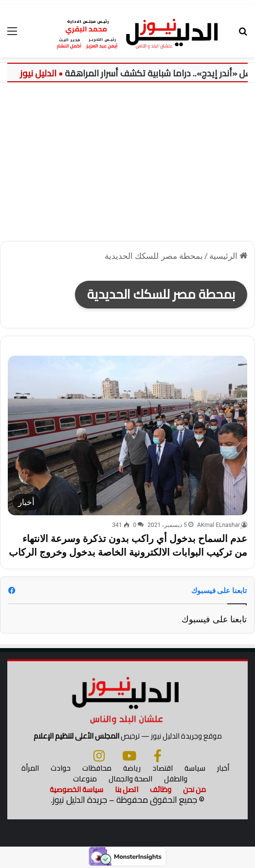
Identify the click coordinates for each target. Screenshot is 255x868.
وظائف (161, 789)
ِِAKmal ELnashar (219, 525)
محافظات (97, 768)
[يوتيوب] (129, 756)
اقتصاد (163, 768)
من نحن (194, 789)
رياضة (132, 768)
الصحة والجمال (130, 779)
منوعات (85, 779)
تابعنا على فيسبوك (214, 619)
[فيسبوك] (158, 756)
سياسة (195, 768)
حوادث (61, 768)
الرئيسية (228, 256)
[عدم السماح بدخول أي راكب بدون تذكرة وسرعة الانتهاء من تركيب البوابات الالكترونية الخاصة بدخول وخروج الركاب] (127, 435)
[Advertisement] (127, 165)
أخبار (223, 768)
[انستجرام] (99, 756)
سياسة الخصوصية (76, 789)
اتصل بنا (127, 789)
